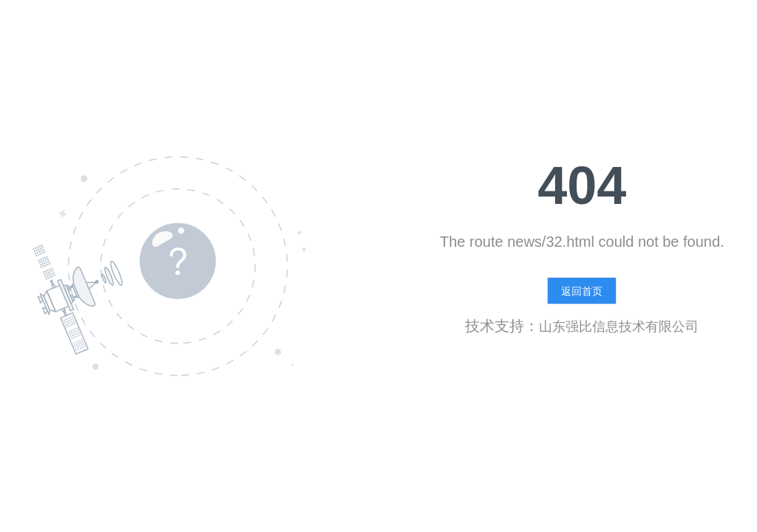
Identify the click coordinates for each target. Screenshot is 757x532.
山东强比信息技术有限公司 (619, 327)
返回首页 (582, 291)
